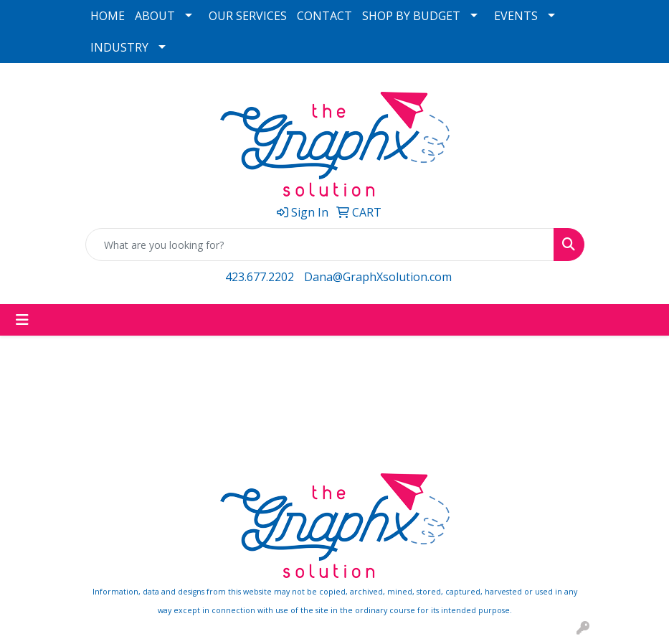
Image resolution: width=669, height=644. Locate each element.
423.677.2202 (260, 277)
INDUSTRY (119, 47)
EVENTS (516, 16)
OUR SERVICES (248, 16)
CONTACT (324, 16)
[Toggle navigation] (22, 320)
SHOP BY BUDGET (411, 16)
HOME (108, 16)
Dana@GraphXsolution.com (378, 277)
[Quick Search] (320, 245)
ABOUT (155, 16)
